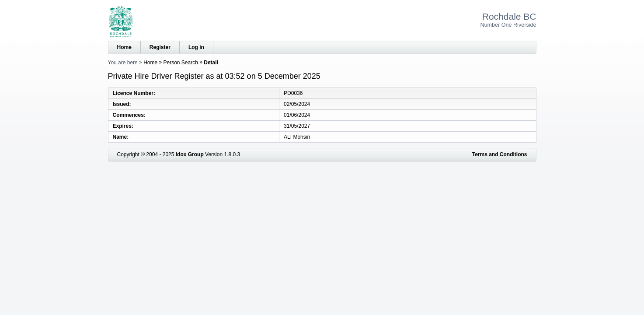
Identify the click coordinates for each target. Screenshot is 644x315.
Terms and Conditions (500, 154)
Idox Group (190, 154)
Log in (196, 47)
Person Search (181, 63)
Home (124, 47)
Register (160, 47)
